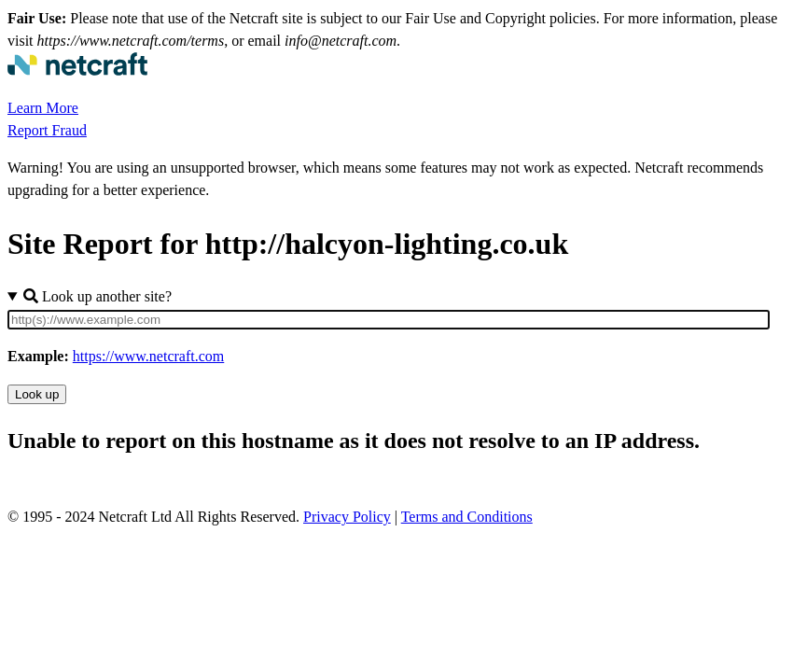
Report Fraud (47, 130)
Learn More (43, 108)
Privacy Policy (347, 517)
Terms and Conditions (467, 517)
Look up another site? (97, 296)
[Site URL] (389, 320)
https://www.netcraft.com (148, 356)
